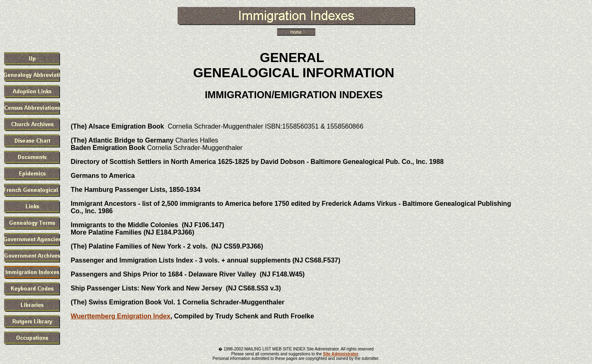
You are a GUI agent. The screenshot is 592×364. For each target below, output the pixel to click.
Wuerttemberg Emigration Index (120, 316)
